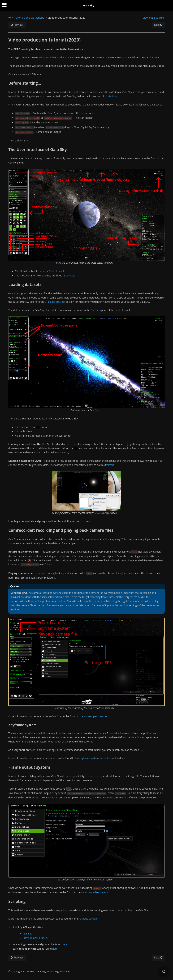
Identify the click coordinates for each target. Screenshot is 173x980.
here (64, 944)
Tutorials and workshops (29, 18)
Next (158, 25)
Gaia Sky (89, 5)
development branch (35, 938)
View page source (153, 18)
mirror (110, 465)
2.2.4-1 (27, 934)
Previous (17, 25)
